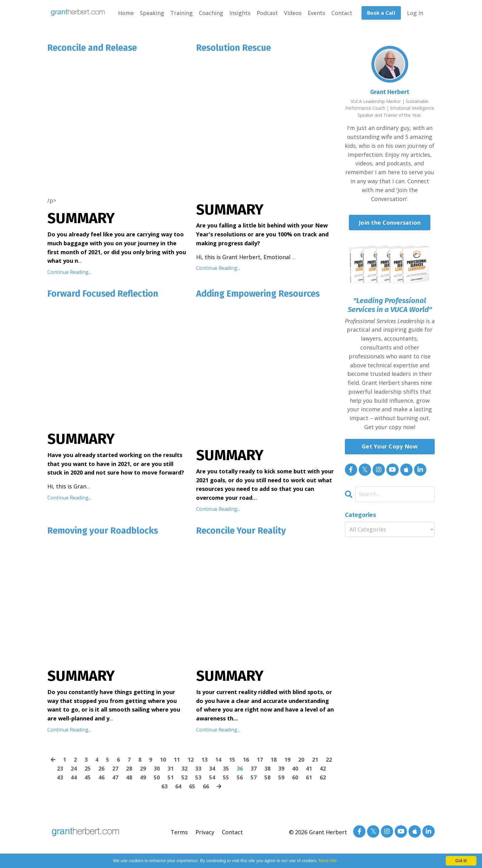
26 (101, 770)
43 (60, 779)
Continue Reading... (69, 273)
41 (309, 770)
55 (226, 779)
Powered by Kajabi (416, 852)
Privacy (205, 834)
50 (157, 779)
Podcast (267, 13)
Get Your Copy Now (390, 446)
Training (182, 13)
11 (177, 761)
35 (226, 770)
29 (143, 770)
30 (157, 770)
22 (329, 761)
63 (164, 788)
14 (219, 761)
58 (267, 779)
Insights (240, 13)
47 (115, 779)
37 (254, 770)
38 (267, 770)
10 (163, 761)
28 (129, 770)
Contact (342, 13)
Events (316, 13)
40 (295, 770)
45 (88, 779)
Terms (179, 834)
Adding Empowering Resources (262, 295)
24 (74, 770)
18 (274, 761)
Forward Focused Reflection (106, 295)
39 (281, 770)
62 (323, 779)
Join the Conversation (390, 223)
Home (126, 13)
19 (288, 761)
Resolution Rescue (236, 48)
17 (260, 761)
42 (323, 770)
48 (129, 779)
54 (212, 779)
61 (309, 779)
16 (246, 761)
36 (240, 770)
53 (198, 779)
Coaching (211, 13)
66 (206, 788)
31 (171, 770)
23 (60, 770)
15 (232, 761)
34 (212, 770)
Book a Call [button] (381, 13)
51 (171, 779)
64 (178, 788)
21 (315, 761)
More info (328, 861)
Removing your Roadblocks (105, 532)
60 (295, 779)
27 (115, 770)
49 (143, 779)
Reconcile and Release (95, 48)
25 (88, 770)
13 (205, 761)
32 (184, 770)
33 (198, 770)
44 (74, 779)
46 (101, 779)
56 (240, 779)
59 (281, 779)
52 (184, 779)
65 (192, 788)
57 (254, 779)
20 (302, 761)
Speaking (152, 13)
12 (191, 761)
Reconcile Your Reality (243, 532)
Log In (415, 13)
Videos (293, 13)
